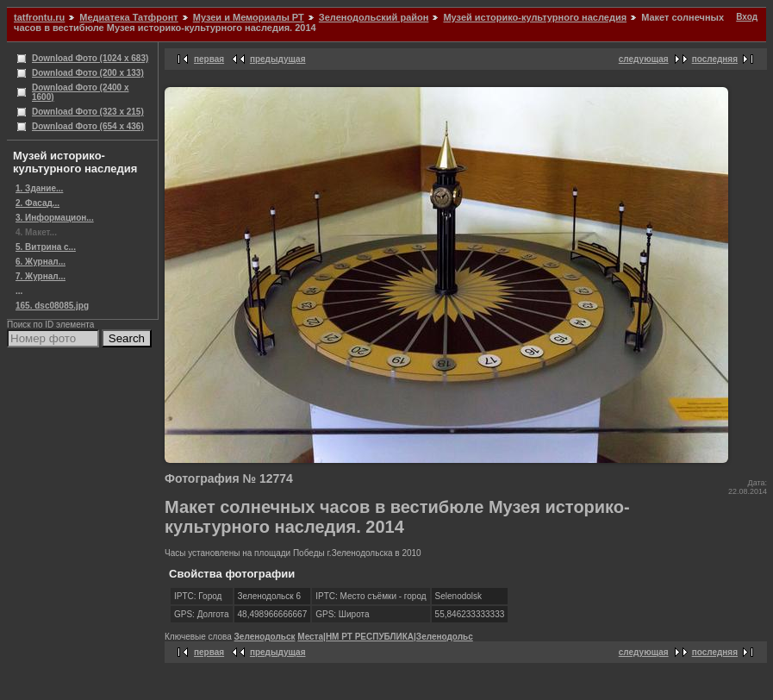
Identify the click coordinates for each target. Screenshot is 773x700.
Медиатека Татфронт (128, 17)
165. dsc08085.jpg (52, 306)
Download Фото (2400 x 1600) (81, 92)
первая (209, 59)
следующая (644, 59)
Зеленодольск (265, 637)
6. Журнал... (41, 262)
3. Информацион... (55, 218)
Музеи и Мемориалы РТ (249, 17)
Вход (747, 17)
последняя (715, 59)
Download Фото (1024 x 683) (90, 58)
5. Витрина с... (46, 247)
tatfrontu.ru (39, 17)
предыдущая (278, 59)
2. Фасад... (37, 203)
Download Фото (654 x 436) (88, 126)
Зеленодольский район (374, 17)
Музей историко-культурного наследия (535, 17)
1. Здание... (39, 188)
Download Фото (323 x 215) (88, 112)
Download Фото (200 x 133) (88, 73)
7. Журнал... (41, 276)
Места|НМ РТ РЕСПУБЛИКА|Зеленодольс (385, 637)
